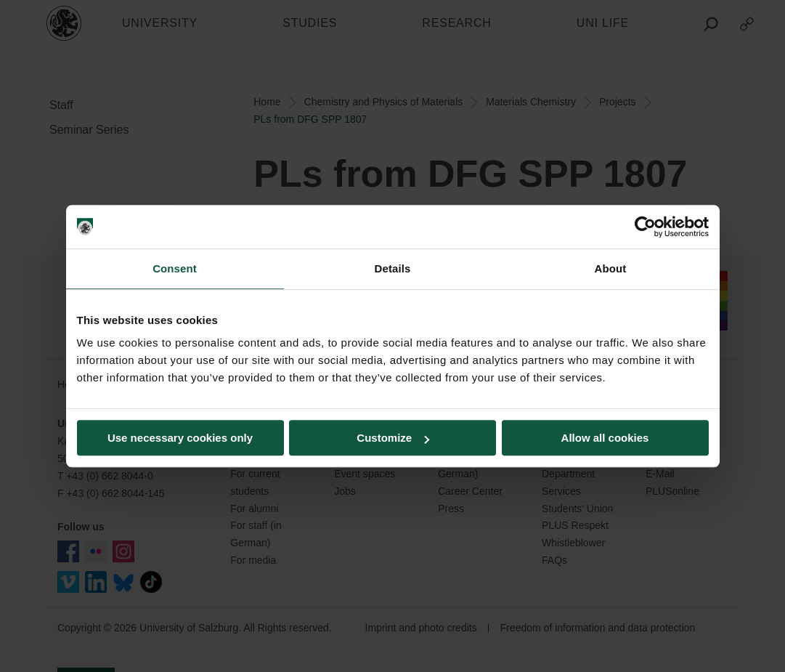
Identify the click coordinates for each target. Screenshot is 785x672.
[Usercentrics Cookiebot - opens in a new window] (645, 227)
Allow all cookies (605, 438)
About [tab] (611, 268)
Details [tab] (393, 268)
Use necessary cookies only (180, 438)
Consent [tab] (175, 268)
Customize (393, 438)
